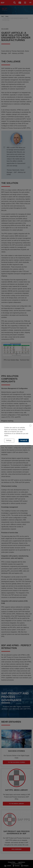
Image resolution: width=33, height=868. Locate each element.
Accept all (24, 440)
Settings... (9, 440)
